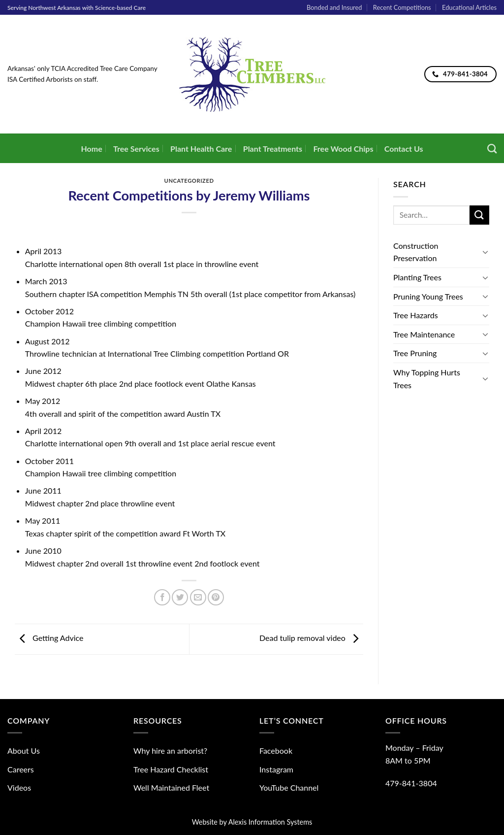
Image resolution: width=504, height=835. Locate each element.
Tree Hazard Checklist (171, 769)
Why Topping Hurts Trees (427, 379)
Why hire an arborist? (170, 751)
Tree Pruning (415, 353)
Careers (21, 769)
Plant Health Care (201, 149)
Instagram (276, 769)
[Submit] (479, 215)
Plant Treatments (273, 149)
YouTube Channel (289, 787)
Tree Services (136, 149)
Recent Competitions (402, 7)
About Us (24, 751)
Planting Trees (417, 277)
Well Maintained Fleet (171, 787)
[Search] (492, 149)
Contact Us (404, 149)
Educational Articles (469, 7)
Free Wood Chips (343, 149)
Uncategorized (189, 181)
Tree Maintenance (424, 334)
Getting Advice (49, 638)
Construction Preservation (416, 252)
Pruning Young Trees (428, 296)
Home (91, 149)
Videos (19, 787)
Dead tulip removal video (311, 638)
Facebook (276, 751)
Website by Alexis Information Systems (252, 822)
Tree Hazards (416, 315)
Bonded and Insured (334, 7)
